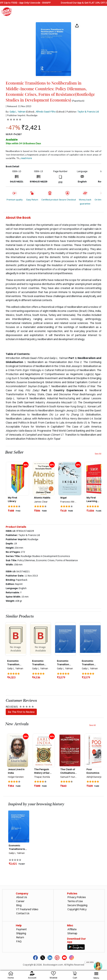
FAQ (19, 941)
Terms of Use (75, 901)
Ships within (23, 143)
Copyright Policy (77, 909)
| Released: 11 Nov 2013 (18, 106)
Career (20, 901)
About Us (22, 897)
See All (98, 454)
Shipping (21, 933)
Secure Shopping (77, 905)
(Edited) (30, 112)
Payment (21, 929)
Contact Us (23, 913)
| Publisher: (82, 112)
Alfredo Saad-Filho (46, 112)
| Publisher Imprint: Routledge (22, 115)
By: (16, 112)
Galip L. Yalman (18, 112)
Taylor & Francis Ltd (88, 112)
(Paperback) (78, 101)
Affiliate (72, 929)
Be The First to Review (21, 712)
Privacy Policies (77, 897)
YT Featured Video (27, 909)
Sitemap (72, 933)
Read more (26, 158)
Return (20, 937)
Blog (19, 905)
